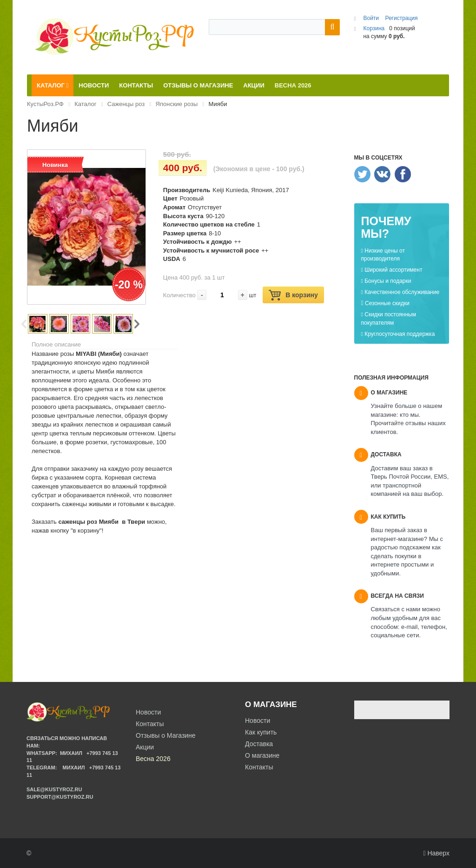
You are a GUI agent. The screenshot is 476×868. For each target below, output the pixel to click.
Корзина (374, 28)
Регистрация (401, 18)
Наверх (436, 853)
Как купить (261, 732)
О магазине (262, 755)
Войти (372, 18)
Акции (145, 747)
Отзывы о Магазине (166, 735)
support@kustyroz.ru (60, 797)
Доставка (259, 744)
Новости (258, 721)
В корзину (293, 295)
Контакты (259, 767)
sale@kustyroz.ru (54, 789)
